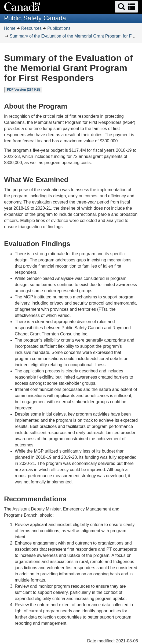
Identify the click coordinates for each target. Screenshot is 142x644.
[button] (126, 7)
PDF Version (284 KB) (23, 90)
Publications (59, 28)
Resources (31, 28)
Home (10, 28)
